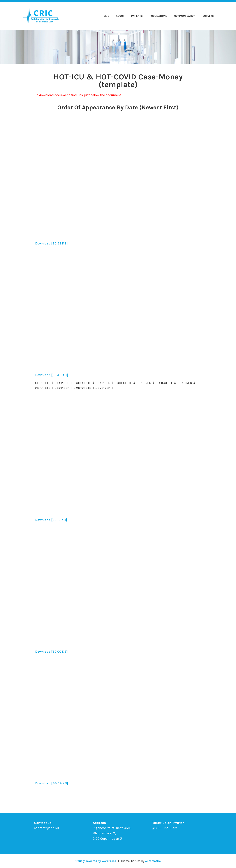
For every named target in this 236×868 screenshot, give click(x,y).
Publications (158, 16)
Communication (185, 16)
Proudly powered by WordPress (95, 861)
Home (105, 16)
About (120, 16)
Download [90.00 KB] (52, 652)
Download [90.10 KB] (52, 520)
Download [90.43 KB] (52, 375)
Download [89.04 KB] (52, 783)
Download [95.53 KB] (52, 243)
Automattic (154, 861)
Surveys (208, 16)
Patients (137, 16)
